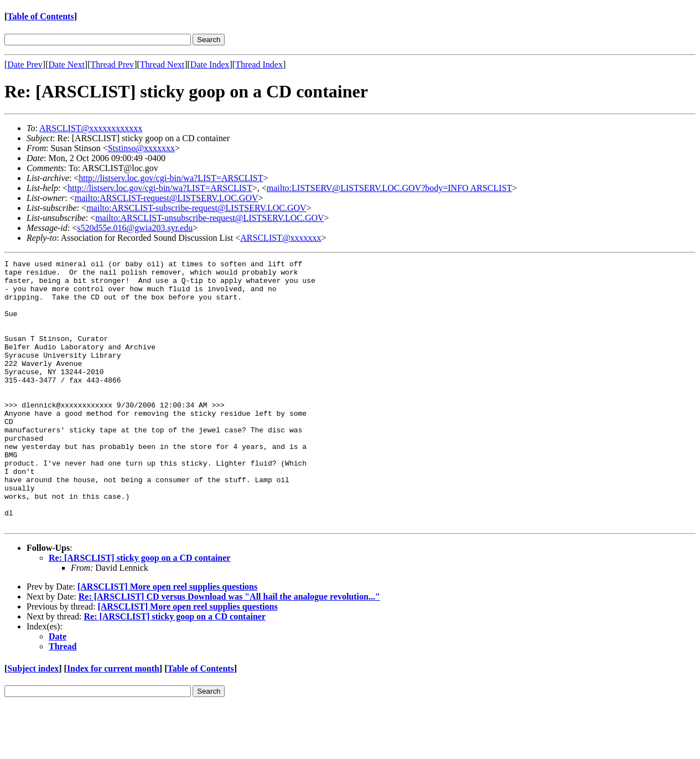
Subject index (33, 722)
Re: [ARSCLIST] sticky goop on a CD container (139, 611)
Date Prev (25, 64)
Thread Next (162, 64)
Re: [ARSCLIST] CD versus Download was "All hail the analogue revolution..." (229, 650)
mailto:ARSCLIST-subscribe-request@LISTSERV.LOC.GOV (196, 208)
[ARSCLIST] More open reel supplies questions (167, 640)
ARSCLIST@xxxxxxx (281, 238)
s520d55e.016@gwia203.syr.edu (135, 228)
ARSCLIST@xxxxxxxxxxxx (91, 128)
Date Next (67, 64)
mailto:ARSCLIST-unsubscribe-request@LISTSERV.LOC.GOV (209, 218)
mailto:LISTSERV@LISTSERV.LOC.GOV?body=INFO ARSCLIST (390, 188)
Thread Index (259, 64)
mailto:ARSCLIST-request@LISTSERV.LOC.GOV (167, 198)
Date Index (210, 64)
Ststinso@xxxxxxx (141, 148)
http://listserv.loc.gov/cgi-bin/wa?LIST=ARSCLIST (171, 178)
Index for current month (113, 722)
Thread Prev (112, 64)
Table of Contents (40, 16)
